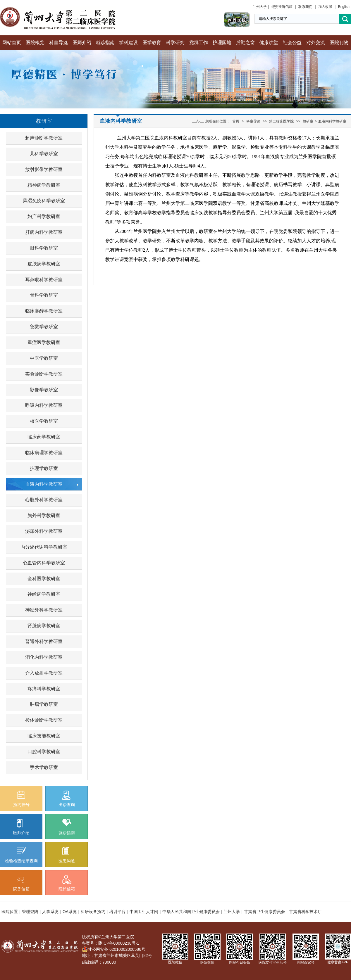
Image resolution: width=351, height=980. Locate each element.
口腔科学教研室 (44, 752)
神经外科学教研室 (44, 610)
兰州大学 (260, 7)
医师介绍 (82, 43)
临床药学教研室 (44, 437)
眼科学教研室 (44, 248)
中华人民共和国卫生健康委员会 (191, 912)
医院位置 (10, 912)
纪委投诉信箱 (282, 7)
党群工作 (199, 43)
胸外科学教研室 (44, 515)
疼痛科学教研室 (44, 689)
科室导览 (58, 43)
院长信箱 (67, 883)
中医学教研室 (44, 358)
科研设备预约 (93, 912)
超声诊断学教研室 (44, 138)
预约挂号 (21, 799)
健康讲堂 (269, 43)
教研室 (44, 121)
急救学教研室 (44, 327)
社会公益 (292, 43)
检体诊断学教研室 (44, 720)
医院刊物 (339, 43)
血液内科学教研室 (44, 484)
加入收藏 (325, 7)
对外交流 (316, 43)
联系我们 (305, 7)
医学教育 (152, 43)
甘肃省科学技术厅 (305, 912)
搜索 (345, 19)
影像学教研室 (44, 390)
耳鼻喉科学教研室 (44, 280)
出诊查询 (67, 799)
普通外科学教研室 (44, 641)
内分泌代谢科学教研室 (44, 547)
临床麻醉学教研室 (44, 311)
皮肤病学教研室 (44, 264)
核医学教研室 (44, 421)
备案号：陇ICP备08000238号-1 (111, 943)
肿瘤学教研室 (44, 704)
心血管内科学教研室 (44, 563)
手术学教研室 (44, 767)
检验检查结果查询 (21, 855)
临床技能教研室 (44, 736)
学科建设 (128, 43)
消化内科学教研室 (44, 657)
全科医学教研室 (44, 579)
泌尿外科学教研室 (44, 531)
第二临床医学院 (281, 121)
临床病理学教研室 (44, 453)
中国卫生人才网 (144, 912)
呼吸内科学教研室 (44, 405)
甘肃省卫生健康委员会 (264, 912)
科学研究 (175, 43)
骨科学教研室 (44, 295)
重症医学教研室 (44, 342)
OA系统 (70, 912)
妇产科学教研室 (44, 216)
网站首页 (12, 43)
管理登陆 (30, 912)
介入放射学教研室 (44, 673)
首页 (236, 121)
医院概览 (35, 43)
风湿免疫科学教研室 (44, 201)
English (344, 7)
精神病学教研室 (44, 185)
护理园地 (222, 43)
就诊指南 (105, 43)
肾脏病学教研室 (44, 626)
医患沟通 (67, 855)
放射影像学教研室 (44, 169)
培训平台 (117, 912)
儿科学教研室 (44, 154)
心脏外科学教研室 (44, 500)
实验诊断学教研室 (44, 374)
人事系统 (50, 912)
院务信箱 (21, 884)
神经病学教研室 (44, 594)
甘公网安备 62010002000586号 (114, 949)
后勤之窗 (245, 43)
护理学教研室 (44, 468)
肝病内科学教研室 (44, 232)
